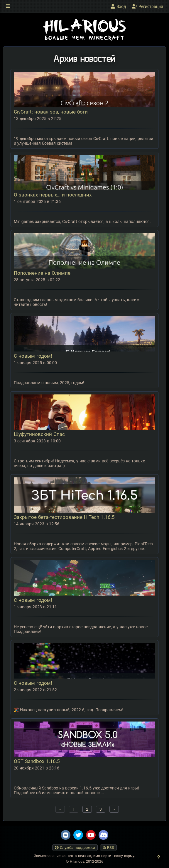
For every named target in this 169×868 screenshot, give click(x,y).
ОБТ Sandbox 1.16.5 (37, 761)
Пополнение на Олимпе (42, 273)
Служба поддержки (75, 848)
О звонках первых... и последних (53, 195)
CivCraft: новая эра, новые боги (51, 112)
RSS (108, 848)
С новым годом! (33, 356)
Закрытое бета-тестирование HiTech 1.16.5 (64, 517)
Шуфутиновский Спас (39, 434)
